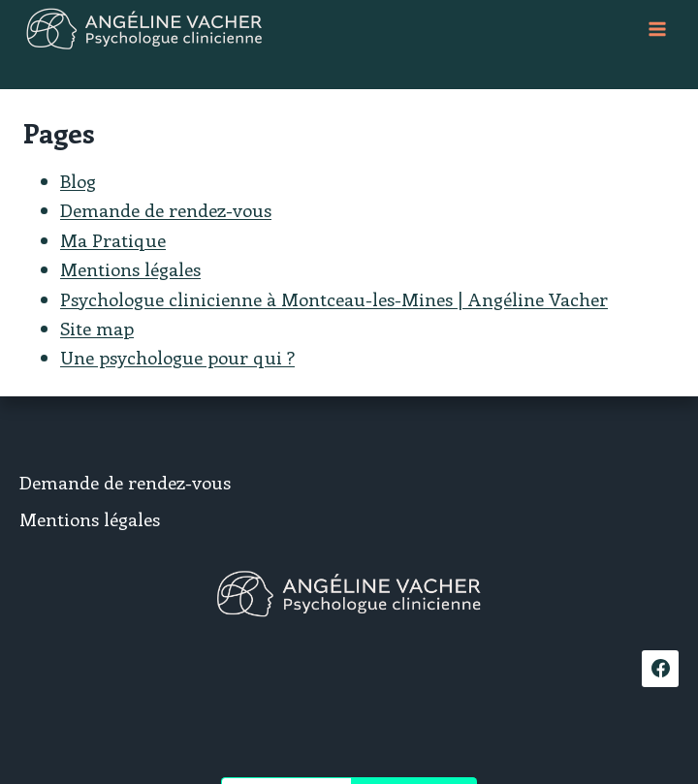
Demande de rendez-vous (166, 210)
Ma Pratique (113, 240)
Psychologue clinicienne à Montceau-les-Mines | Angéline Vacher (334, 299)
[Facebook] (660, 669)
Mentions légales (130, 269)
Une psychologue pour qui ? (177, 357)
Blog (78, 181)
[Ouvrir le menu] (657, 29)
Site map (97, 328)
